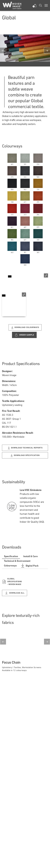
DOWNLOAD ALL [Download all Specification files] (15, 593)
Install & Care (30, 556)
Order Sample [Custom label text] (24, 335)
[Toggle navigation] (46, 5)
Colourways (10, 566)
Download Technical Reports (25, 448)
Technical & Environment (17, 561)
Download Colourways (25, 328)
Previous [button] (3, 50)
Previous (3, 642)
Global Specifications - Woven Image (12, 581)
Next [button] (47, 50)
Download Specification (25, 456)
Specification (11, 556)
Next (47, 642)
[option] (25, 50)
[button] (35, 5)
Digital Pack (30, 566)
